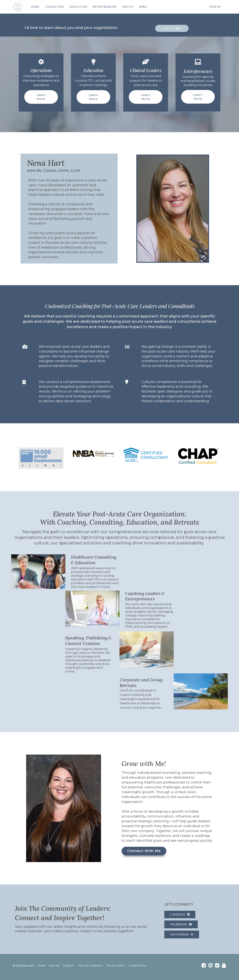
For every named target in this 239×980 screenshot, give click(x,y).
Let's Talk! (172, 28)
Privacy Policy (116, 965)
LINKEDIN (180, 914)
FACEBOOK (181, 924)
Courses (54, 965)
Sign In (215, 7)
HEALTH (128, 7)
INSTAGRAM (182, 934)
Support (69, 965)
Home (42, 965)
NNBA (143, 7)
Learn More (41, 97)
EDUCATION (78, 7)
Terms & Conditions (90, 965)
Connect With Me (144, 851)
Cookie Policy (138, 965)
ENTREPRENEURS (105, 7)
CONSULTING (55, 7)
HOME (35, 7)
